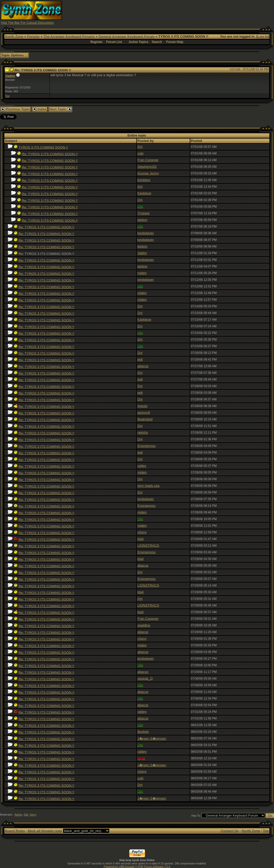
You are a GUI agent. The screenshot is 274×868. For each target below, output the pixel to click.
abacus (143, 366)
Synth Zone (14, 36)
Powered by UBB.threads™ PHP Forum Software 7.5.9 (137, 866)
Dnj (140, 147)
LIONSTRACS (148, 545)
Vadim (10, 76)
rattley (142, 712)
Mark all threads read (45, 831)
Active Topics (139, 42)
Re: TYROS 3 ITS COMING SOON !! (50, 154)
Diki (26, 815)
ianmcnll (144, 413)
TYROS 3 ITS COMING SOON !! (43, 147)
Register (97, 42)
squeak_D (145, 678)
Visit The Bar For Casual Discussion (27, 23)
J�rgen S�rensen (152, 739)
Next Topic (60, 109)
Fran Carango (148, 160)
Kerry (33, 815)
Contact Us (230, 831)
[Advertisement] (180, 12)
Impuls (142, 406)
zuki (140, 153)
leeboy (142, 220)
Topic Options (14, 55)
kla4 (140, 539)
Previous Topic (15, 109)
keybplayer (146, 233)
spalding (144, 625)
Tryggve (144, 213)
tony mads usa (148, 486)
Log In (263, 36)
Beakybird (145, 419)
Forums (33, 36)
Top (7, 96)
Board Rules (15, 831)
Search (157, 42)
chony (142, 532)
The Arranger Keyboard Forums (69, 36)
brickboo (144, 180)
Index (40, 109)
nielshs (143, 432)
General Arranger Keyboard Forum (127, 36)
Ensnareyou (146, 446)
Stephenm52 (147, 167)
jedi (140, 359)
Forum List (114, 42)
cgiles (142, 466)
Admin (18, 815)
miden (142, 273)
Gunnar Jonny (148, 173)
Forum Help (175, 42)
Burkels (143, 732)
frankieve (144, 193)
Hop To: (196, 816)
